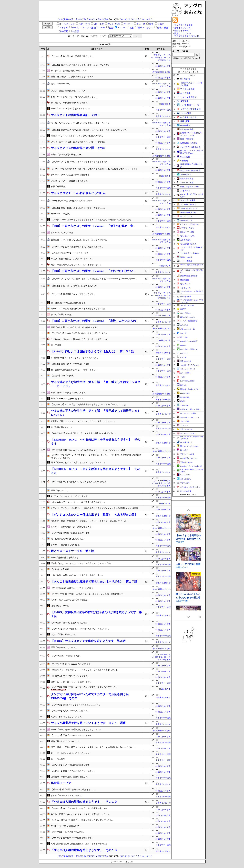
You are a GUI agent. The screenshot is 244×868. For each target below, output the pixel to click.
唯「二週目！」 (58, 345)
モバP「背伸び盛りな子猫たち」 (66, 558)
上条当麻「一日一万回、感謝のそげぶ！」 (70, 777)
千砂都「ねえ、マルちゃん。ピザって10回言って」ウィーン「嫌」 (81, 563)
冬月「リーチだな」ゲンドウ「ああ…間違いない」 (74, 97)
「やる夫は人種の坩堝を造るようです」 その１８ (84, 850)
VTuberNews (184, 405)
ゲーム (75, 28)
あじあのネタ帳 (187, 129)
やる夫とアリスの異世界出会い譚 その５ (78, 148)
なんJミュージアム (187, 236)
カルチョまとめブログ (189, 208)
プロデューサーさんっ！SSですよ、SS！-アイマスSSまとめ (161, 58)
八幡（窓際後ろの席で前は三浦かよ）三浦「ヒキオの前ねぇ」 (79, 844)
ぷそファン (185, 191)
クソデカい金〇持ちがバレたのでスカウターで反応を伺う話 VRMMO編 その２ (91, 696)
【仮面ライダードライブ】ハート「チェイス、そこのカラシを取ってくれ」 (85, 670)
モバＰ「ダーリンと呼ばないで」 (66, 826)
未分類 (75, 31)
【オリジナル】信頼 (60, 569)
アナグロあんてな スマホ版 (187, 36)
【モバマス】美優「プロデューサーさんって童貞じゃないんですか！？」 (84, 687)
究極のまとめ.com (186, 462)
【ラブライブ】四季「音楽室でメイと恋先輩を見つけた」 (77, 247)
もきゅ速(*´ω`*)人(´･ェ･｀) (190, 417)
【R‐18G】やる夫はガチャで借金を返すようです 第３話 (88, 641)
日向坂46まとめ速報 (189, 143)
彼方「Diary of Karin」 (61, 84)
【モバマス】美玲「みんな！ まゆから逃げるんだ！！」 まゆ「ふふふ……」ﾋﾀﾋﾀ (88, 450)
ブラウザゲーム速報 (187, 454)
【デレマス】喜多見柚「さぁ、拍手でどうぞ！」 (73, 294)
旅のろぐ (183, 385)
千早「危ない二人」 (60, 491)
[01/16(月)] (147, 19)
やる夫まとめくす (163, 116)
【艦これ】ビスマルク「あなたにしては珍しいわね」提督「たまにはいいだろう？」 (89, 130)
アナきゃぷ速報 (187, 89)
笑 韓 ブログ (186, 216)
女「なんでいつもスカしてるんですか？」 (70, 496)
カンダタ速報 (185, 240)
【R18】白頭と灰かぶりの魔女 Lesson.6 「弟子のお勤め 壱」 (93, 226)
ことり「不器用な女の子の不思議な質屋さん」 (72, 527)
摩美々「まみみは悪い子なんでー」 (67, 155)
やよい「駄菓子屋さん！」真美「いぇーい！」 (72, 259)
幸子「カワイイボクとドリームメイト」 (69, 393)
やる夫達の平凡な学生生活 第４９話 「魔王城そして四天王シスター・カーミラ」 (95, 384)
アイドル (64, 28)
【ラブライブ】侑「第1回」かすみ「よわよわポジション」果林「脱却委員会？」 (88, 594)
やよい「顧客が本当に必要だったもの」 (69, 91)
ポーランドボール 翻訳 (188, 413)
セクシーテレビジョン (188, 433)
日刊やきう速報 (186, 297)
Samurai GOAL (185, 475)
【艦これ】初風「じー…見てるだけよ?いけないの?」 (75, 286)
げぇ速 (183, 401)
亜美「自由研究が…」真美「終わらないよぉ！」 (73, 77)
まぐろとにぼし (186, 479)
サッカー (128, 24)
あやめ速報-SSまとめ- (162, 72)
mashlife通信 (185, 125)
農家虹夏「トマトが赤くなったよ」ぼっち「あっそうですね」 (79, 240)
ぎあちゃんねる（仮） (188, 329)
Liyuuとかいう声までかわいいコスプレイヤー (72, 201)
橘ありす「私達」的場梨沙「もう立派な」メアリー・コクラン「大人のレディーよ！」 (90, 521)
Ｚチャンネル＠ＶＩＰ (188, 369)
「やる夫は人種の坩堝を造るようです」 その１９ (84, 802)
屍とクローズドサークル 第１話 (72, 551)
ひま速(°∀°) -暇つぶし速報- (190, 409)
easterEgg (183, 345)
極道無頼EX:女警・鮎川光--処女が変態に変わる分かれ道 (188, 514)
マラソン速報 (185, 483)
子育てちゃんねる (186, 429)
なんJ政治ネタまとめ (188, 244)
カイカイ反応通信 (188, 97)
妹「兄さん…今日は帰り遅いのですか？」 (70, 103)
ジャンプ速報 (185, 421)
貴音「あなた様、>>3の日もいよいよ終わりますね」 (75, 327)
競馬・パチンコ (146, 28)
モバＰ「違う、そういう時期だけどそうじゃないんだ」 (76, 730)
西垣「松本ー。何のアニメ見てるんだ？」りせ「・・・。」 (78, 462)
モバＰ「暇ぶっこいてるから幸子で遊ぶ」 (70, 600)
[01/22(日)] (81, 19)
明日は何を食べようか (190, 187)
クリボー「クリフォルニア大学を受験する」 (71, 175)
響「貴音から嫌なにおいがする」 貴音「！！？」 (74, 370)
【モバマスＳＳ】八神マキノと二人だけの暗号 (72, 588)
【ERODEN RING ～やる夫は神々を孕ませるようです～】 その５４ (95, 442)
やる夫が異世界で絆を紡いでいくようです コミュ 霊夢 (88, 723)
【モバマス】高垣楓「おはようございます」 (71, 533)
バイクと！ (184, 353)
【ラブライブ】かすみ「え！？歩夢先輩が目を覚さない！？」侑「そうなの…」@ (88, 404)
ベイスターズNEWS (187, 305)
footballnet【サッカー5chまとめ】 (192, 466)
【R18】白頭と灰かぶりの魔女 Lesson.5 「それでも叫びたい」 (93, 271)
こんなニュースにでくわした (190, 487)
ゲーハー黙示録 (186, 261)
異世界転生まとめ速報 (189, 276)
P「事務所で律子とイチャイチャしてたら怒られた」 (75, 358)
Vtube (103, 28)
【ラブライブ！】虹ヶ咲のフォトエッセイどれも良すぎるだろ (79, 162)
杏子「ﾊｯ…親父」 (59, 759)
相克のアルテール (185, 577)
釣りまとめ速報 (186, 491)
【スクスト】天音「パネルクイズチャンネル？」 (73, 771)
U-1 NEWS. (185, 79)
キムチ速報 (185, 93)
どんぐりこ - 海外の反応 (190, 147)
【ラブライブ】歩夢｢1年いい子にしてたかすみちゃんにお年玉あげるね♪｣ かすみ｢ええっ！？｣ (94, 169)
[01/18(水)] (125, 19)
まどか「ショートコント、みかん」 (67, 795)
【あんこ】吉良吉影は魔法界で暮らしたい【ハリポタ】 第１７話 (94, 582)
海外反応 (64, 31)
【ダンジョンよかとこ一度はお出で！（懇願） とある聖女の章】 (94, 515)
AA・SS (122, 28)
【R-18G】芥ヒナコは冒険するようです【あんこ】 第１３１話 (92, 351)
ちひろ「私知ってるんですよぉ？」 (67, 717)
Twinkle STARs (183, 551)
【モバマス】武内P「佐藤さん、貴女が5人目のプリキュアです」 (80, 629)
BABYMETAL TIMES (187, 381)
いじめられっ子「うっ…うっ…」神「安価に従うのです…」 (78, 502)
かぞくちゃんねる (187, 228)
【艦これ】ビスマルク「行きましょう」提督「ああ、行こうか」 (80, 65)
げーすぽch (184, 337)
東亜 (151, 24)
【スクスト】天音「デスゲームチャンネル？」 (72, 735)
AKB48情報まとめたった (189, 458)
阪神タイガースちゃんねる (189, 446)
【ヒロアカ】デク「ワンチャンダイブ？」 (70, 676)
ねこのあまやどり (186, 442)
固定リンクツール (182, 33)
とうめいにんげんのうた (62, 233)
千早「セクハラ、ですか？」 (64, 647)
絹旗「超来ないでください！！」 (66, 741)
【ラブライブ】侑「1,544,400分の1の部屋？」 (72, 664)
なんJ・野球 (114, 24)
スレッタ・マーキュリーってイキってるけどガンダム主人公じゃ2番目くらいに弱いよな (91, 220)
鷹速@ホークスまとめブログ (190, 389)
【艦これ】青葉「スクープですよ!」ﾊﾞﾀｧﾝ (70, 364)
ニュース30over (185, 313)
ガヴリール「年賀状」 (61, 214)
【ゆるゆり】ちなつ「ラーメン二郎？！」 (70, 711)
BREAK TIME (185, 393)
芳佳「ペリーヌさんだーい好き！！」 (68, 399)
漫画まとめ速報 (186, 257)
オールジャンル (67, 24)
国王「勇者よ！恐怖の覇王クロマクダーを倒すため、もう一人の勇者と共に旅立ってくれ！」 (94, 747)
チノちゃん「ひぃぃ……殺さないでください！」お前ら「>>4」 (80, 339)
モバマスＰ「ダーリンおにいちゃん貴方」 (70, 623)
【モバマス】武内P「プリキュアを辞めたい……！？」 (76, 705)
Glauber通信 (185, 157)
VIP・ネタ (99, 24)
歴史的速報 (185, 280)
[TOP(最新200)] (65, 19)
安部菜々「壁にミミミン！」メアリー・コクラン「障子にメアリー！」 (83, 421)
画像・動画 (163, 28)
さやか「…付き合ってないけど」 (66, 545)
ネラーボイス (186, 175)
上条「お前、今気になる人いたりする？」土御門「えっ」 (77, 575)
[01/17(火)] (136, 19)
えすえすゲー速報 (163, 110)
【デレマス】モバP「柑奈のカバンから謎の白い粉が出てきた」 (80, 482)
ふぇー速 (183, 333)
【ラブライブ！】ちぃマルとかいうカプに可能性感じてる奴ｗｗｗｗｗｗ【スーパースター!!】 (94, 279)
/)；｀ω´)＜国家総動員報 (189, 321)
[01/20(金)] (103, 19)
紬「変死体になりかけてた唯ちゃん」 (68, 539)
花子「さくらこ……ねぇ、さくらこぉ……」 (71, 753)
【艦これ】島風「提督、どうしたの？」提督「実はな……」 (78, 208)
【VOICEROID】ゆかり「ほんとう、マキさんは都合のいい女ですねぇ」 (84, 433)
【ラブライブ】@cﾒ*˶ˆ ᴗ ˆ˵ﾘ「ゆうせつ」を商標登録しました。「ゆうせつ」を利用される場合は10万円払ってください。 (96, 456)
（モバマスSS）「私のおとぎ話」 (66, 656)
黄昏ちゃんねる (186, 361)
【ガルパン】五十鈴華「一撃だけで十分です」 (72, 838)
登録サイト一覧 (181, 31)
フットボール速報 (188, 200)
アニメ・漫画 (89, 28)
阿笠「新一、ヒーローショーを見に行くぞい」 (72, 682)
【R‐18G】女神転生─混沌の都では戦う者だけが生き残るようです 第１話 (96, 614)
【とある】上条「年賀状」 (63, 376)
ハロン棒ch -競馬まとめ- (189, 349)
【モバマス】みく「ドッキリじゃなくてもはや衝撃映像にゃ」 (79, 808)
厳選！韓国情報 (187, 139)
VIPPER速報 (186, 113)
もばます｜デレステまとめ (189, 365)
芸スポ (161, 24)
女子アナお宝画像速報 (190, 109)
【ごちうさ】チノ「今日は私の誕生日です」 (71, 765)
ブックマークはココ (184, 25)
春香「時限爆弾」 (59, 187)
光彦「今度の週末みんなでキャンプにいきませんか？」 (76, 265)
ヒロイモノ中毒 (187, 182)
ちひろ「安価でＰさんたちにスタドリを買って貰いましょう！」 (80, 814)
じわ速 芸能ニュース (190, 105)
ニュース (141, 24)
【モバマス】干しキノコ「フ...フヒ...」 (69, 832)
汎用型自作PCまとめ (188, 212)
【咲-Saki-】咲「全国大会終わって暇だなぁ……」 (74, 790)
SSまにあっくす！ (163, 66)
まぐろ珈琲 (181, 581)
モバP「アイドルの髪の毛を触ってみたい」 (71, 109)
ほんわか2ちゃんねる (188, 317)
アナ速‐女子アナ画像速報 (190, 253)
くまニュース (185, 288)
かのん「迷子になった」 (62, 315)
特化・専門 (84, 24)
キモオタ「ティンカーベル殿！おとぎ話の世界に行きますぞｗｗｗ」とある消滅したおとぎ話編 (95, 508)
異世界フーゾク (61, 783)
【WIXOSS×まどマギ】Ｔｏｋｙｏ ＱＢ (69, 253)
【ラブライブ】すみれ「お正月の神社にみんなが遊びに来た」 (79, 333)
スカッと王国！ (186, 373)
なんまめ (183, 357)
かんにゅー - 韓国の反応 (190, 170)
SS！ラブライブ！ (163, 316)
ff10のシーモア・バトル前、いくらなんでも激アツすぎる (77, 136)
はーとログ (184, 450)
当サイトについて (182, 28)
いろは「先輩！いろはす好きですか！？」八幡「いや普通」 (78, 142)
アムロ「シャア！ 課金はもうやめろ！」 (70, 181)
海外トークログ (186, 220)
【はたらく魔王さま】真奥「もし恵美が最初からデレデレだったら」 (82, 820)
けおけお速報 (185, 397)
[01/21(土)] (92, 19)
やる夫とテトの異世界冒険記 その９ (75, 115)
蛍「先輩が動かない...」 (62, 427)
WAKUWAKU (182, 517)
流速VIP (183, 309)
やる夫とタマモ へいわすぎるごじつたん (78, 193)
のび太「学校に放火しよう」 (64, 634)
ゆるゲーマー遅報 (187, 232)
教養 (132, 28)
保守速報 (184, 101)
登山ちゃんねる (187, 179)
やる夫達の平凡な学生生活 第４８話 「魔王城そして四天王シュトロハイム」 (95, 413)
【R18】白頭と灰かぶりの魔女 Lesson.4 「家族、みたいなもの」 (95, 321)
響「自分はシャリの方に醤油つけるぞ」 (69, 303)
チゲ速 (183, 377)
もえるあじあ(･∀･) (188, 204)
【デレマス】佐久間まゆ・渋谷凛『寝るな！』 (72, 56)
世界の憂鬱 (185, 121)
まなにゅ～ (184, 425)
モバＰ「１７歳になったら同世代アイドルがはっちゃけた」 (78, 309)
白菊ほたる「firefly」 (60, 606)
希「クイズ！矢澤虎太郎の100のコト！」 (70, 71)
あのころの (184, 325)
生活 (111, 28)
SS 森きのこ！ (165, 104)
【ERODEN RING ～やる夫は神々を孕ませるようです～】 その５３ (95, 471)
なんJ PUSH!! (185, 284)
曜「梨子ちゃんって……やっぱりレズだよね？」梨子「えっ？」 (80, 123)
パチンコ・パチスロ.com (190, 224)
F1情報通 (184, 161)
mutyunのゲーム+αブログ (189, 341)
